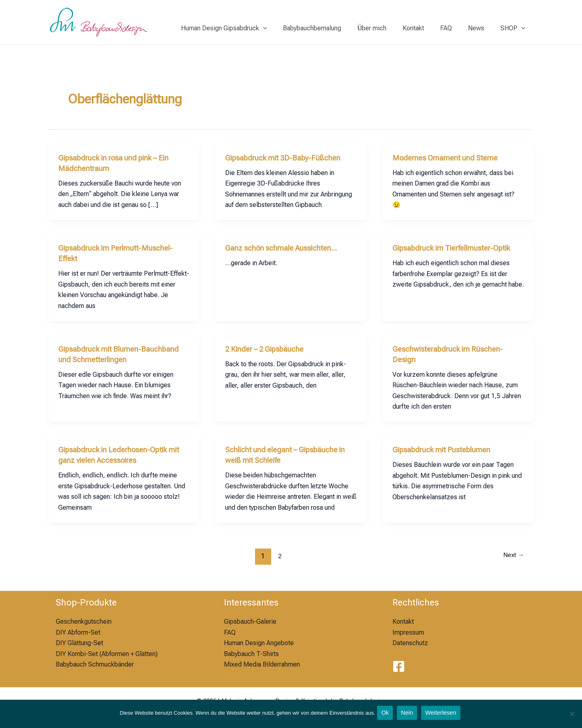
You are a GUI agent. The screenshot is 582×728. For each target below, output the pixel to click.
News (481, 28)
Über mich (386, 28)
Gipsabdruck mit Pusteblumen (446, 449)
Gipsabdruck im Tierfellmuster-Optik (458, 248)
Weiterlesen (444, 714)
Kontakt (425, 28)
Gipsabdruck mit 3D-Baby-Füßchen (288, 158)
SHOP (515, 28)
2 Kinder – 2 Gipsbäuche (268, 349)
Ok (385, 714)
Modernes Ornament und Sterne (449, 158)
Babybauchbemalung (330, 28)
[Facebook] (399, 666)
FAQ (454, 28)
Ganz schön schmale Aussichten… (286, 248)
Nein (408, 714)
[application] (284, 28)
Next (512, 556)
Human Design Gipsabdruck (245, 28)
